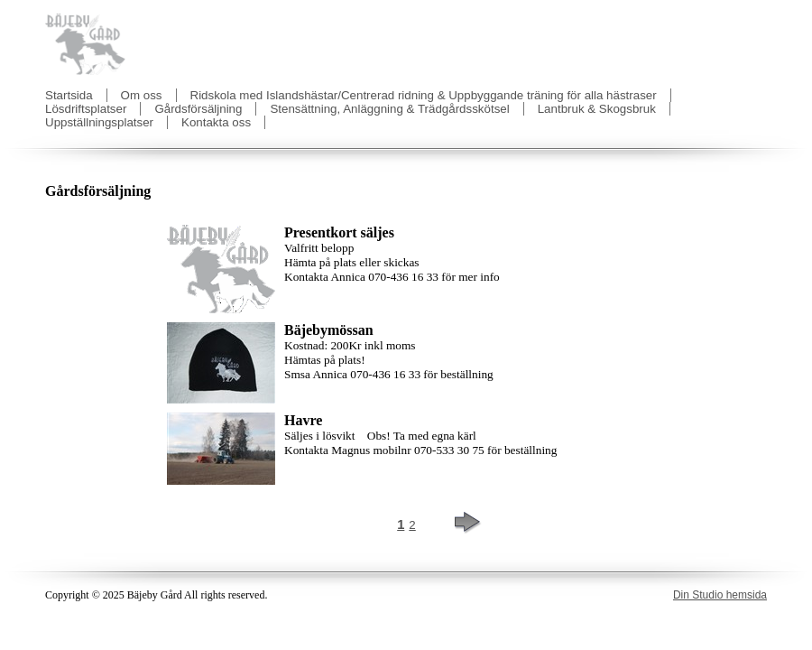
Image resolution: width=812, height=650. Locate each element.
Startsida (69, 95)
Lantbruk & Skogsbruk (597, 109)
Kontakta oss (216, 122)
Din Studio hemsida (720, 595)
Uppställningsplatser (99, 122)
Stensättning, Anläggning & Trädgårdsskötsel (389, 109)
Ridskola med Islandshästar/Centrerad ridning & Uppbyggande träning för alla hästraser (424, 95)
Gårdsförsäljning (198, 109)
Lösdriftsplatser (86, 109)
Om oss (142, 95)
